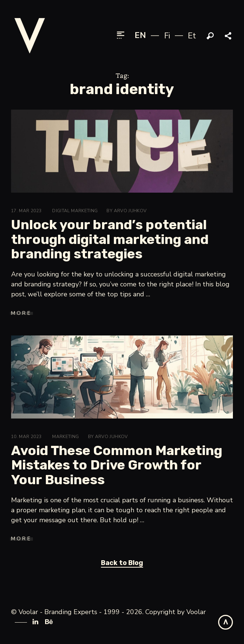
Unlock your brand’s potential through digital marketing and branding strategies (110, 239)
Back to (122, 563)
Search (210, 36)
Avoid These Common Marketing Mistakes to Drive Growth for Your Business (117, 465)
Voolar (196, 612)
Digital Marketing (75, 211)
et (192, 36)
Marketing (65, 437)
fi (167, 36)
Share (229, 36)
